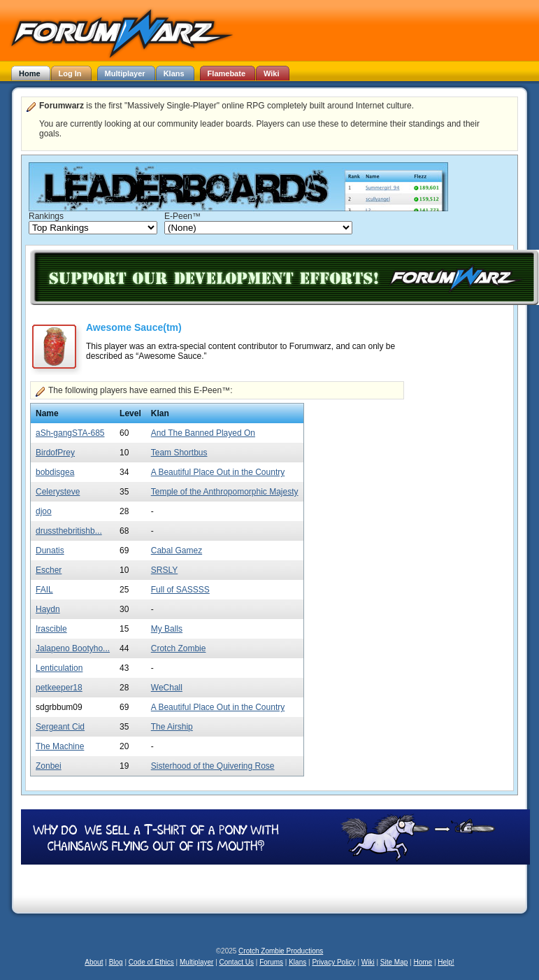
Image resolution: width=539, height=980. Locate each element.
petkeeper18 (59, 688)
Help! (446, 962)
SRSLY (164, 570)
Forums (271, 962)
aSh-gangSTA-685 (70, 433)
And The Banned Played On (203, 433)
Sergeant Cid (60, 727)
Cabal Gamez (177, 551)
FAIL (44, 590)
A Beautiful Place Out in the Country (218, 472)
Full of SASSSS (180, 590)
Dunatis (50, 551)
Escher (49, 570)
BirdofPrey (55, 453)
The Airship (172, 727)
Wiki (368, 962)
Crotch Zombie (179, 648)
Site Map (394, 962)
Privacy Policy (333, 962)
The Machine (60, 746)
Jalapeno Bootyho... (73, 648)
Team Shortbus (179, 453)
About (94, 962)
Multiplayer (196, 962)
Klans (297, 962)
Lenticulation (59, 668)
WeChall (167, 688)
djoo (44, 511)
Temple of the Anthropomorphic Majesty (225, 492)
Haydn (48, 609)
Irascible (51, 629)
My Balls (167, 629)
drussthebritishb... (69, 531)
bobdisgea (55, 472)
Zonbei (49, 766)
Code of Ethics (151, 962)
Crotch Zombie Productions (281, 951)
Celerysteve (58, 492)
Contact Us (237, 962)
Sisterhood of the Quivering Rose (213, 766)
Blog (116, 962)
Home (423, 962)
